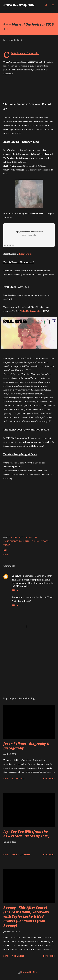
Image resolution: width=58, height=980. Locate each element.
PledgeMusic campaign (30, 311)
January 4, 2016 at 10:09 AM (39, 597)
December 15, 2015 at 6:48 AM (38, 576)
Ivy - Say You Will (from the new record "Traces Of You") (26, 834)
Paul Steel (25, 541)
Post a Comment (21, 855)
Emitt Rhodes (11, 541)
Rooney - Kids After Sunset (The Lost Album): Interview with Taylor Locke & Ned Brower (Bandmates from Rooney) (26, 917)
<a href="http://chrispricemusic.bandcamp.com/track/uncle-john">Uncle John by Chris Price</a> (29, 88)
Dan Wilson (30, 537)
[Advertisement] (29, 668)
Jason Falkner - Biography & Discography (26, 746)
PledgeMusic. (25, 254)
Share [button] (6, 555)
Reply (15, 590)
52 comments (19, 779)
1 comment (18, 956)
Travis (7, 545)
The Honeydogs (40, 541)
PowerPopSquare (19, 5)
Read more (49, 779)
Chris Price (17, 537)
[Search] (46, 5)
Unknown (16, 576)
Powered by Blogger (29, 972)
